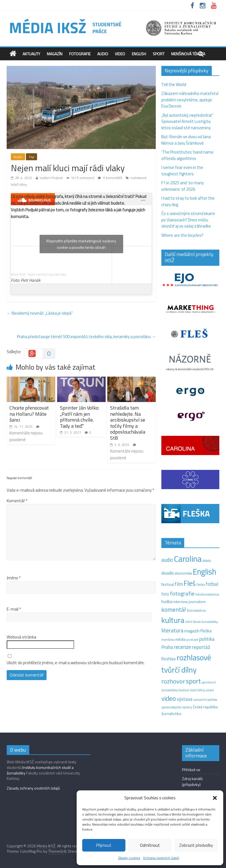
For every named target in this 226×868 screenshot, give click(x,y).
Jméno (14, 578)
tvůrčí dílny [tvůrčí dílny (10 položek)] (197, 690)
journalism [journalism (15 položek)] (197, 602)
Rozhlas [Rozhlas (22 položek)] (169, 659)
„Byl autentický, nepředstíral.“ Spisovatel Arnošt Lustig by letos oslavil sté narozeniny (187, 121)
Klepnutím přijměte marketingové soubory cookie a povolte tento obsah (81, 244)
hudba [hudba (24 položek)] (167, 601)
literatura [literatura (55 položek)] (172, 630)
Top (31, 157)
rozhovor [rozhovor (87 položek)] (173, 681)
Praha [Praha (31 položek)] (167, 647)
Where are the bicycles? (182, 235)
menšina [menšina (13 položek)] (168, 639)
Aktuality (31, 54)
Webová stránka (21, 637)
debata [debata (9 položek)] (207, 561)
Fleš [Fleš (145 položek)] (190, 583)
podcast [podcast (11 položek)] (192, 640)
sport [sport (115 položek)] (193, 681)
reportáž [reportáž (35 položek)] (201, 647)
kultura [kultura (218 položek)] (173, 620)
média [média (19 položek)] (180, 639)
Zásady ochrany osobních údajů (33, 788)
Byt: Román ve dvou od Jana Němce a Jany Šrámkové (186, 140)
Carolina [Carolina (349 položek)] (188, 559)
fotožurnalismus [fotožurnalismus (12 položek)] (207, 594)
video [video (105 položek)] (169, 698)
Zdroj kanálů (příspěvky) (192, 781)
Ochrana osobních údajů (161, 858)
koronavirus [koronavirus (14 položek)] (196, 610)
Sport (159, 54)
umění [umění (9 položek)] (210, 690)
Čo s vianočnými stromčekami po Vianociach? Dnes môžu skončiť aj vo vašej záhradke (188, 220)
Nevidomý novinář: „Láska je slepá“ (40, 313)
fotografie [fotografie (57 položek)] (182, 593)
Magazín (55, 54)
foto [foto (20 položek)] (165, 594)
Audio (103, 54)
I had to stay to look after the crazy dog (188, 201)
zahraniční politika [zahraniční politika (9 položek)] (205, 700)
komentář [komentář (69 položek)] (174, 609)
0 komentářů (110, 178)
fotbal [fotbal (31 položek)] (212, 584)
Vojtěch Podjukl (51, 178)
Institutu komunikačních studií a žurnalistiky (40, 770)
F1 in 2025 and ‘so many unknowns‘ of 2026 (183, 186)
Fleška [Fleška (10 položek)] (201, 584)
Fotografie (80, 54)
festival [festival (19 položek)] (168, 584)
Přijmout (104, 845)
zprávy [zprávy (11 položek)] (187, 707)
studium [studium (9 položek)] (184, 690)
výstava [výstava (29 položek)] (185, 699)
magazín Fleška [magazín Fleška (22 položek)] (198, 631)
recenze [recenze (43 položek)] (182, 647)
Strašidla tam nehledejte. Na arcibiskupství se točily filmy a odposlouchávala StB (128, 423)
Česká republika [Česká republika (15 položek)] (205, 707)
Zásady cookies (129, 858)
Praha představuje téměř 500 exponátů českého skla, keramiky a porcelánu (86, 337)
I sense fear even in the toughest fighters (182, 171)
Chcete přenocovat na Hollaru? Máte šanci (29, 414)
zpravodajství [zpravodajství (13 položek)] (171, 707)
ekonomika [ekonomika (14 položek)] (183, 573)
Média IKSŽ (18, 275)
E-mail (14, 609)
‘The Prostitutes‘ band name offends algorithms (187, 155)
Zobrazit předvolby (196, 845)
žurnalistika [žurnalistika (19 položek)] (171, 714)
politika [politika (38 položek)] (207, 639)
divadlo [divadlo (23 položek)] (168, 573)
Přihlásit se (191, 770)
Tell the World (174, 84)
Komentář (17, 501)
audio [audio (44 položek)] (167, 560)
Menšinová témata (188, 54)
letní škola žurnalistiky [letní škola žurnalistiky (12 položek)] (202, 622)
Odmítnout (150, 845)
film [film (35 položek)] (179, 584)
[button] (215, 798)
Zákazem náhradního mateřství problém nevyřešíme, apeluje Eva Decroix (190, 100)
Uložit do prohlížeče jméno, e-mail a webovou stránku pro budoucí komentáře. (76, 663)
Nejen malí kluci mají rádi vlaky (47, 275)
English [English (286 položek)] (205, 572)
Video (120, 54)
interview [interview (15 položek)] (181, 602)
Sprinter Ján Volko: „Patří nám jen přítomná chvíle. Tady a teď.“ (80, 417)
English (139, 54)
